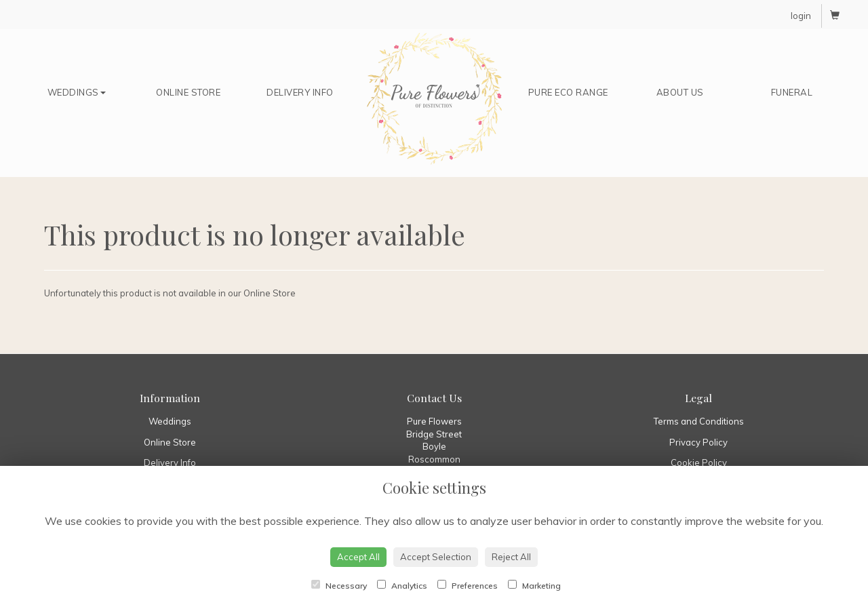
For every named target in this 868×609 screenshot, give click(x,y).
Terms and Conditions (699, 421)
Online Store (188, 92)
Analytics (402, 585)
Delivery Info (300, 92)
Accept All (358, 557)
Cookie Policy (699, 463)
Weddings (77, 92)
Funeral (792, 92)
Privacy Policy (698, 442)
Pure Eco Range (568, 92)
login (801, 16)
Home (434, 99)
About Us (680, 92)
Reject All (511, 557)
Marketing (534, 585)
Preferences (468, 585)
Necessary (339, 585)
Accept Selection (436, 557)
